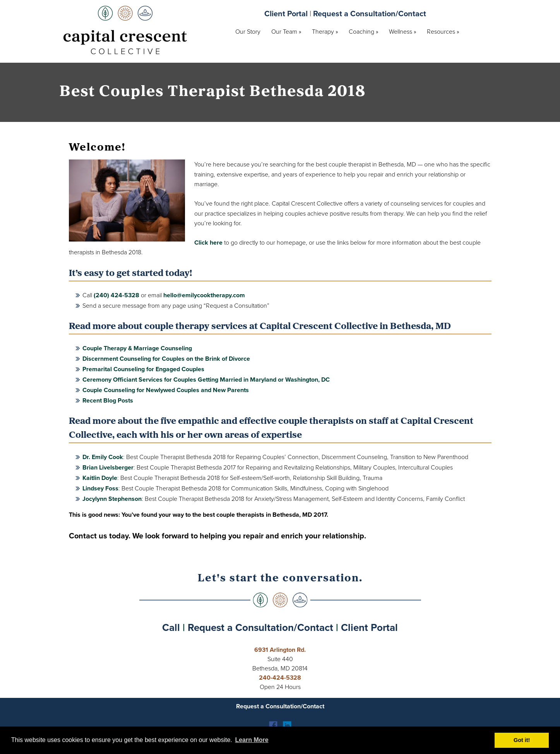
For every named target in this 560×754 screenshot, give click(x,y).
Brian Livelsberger (108, 467)
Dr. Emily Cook (103, 457)
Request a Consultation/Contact (370, 14)
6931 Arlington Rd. (280, 650)
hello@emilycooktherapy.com (204, 295)
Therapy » (325, 32)
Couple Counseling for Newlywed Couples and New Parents (166, 390)
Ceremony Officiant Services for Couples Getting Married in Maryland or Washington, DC (206, 380)
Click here (208, 242)
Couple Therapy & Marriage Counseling (137, 348)
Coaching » (363, 32)
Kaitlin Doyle (100, 478)
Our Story (248, 32)
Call (171, 627)
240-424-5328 (280, 678)
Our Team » (286, 32)
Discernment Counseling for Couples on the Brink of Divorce (166, 359)
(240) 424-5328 (116, 295)
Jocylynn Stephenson (112, 499)
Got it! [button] (522, 740)
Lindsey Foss (100, 488)
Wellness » (402, 32)
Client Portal (286, 14)
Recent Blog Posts (108, 400)
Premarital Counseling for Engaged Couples (143, 369)
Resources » (443, 32)
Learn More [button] (252, 740)
